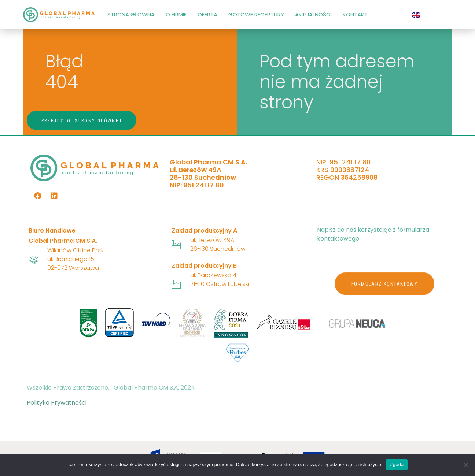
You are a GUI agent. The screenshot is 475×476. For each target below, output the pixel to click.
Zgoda (397, 464)
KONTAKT (355, 14)
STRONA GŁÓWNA (131, 14)
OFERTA (207, 14)
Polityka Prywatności (57, 403)
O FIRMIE (176, 14)
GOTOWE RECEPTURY (256, 14)
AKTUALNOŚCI (313, 14)
